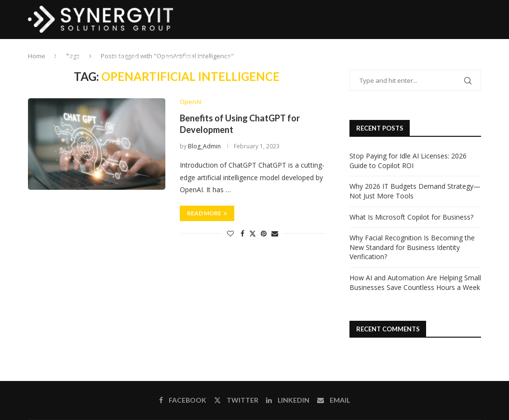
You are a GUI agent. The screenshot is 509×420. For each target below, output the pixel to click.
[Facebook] (426, 58)
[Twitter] (436, 58)
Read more (207, 213)
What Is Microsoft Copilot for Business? (411, 217)
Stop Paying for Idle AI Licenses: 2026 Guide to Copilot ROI (408, 161)
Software (319, 58)
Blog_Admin (204, 147)
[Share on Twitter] (253, 233)
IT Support (71, 58)
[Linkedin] (446, 58)
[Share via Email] (275, 233)
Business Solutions (255, 58)
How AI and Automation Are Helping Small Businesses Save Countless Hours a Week (415, 282)
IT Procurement (183, 58)
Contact (368, 58)
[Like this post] (230, 233)
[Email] (456, 58)
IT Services (123, 58)
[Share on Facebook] (242, 233)
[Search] (476, 58)
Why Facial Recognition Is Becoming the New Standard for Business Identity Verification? (412, 247)
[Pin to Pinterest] (264, 233)
